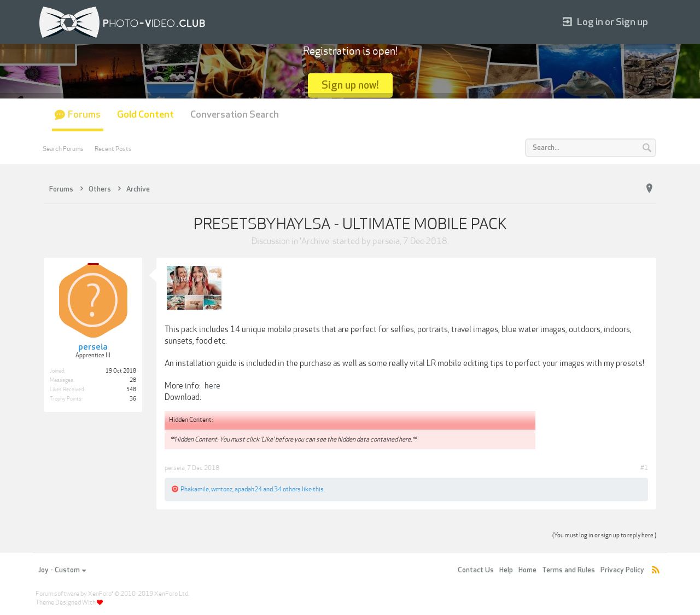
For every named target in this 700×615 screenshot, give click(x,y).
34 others (287, 489)
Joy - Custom (62, 570)
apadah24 (248, 489)
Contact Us (476, 570)
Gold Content (145, 115)
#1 (644, 468)
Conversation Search (235, 115)
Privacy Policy (622, 570)
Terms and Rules (568, 570)
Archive (315, 241)
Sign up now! (350, 85)
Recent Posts (113, 149)
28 (133, 380)
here (212, 386)
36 (133, 399)
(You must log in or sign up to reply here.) (604, 535)
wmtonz (222, 489)
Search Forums (63, 149)
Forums (84, 115)
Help (506, 570)
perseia (386, 241)
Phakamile (195, 489)
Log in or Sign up (605, 22)
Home (527, 570)
